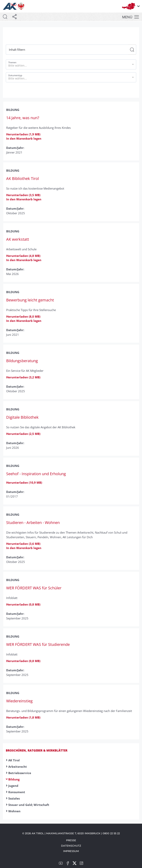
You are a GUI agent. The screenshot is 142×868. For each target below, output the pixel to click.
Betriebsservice (20, 773)
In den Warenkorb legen (24, 138)
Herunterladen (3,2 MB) (23, 377)
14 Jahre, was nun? (23, 118)
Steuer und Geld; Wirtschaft (29, 805)
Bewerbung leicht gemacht (30, 300)
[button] (71, 64)
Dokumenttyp (15, 75)
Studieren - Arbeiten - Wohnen (33, 523)
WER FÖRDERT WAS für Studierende (38, 644)
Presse (71, 840)
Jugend (13, 786)
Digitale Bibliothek (22, 417)
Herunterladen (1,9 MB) (23, 134)
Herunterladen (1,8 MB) (23, 717)
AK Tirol (14, 760)
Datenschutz (71, 846)
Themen (12, 62)
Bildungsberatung (22, 361)
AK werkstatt (18, 239)
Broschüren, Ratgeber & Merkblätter (37, 750)
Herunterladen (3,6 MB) (23, 544)
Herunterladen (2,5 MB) (23, 434)
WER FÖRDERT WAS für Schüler (34, 588)
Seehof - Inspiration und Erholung (36, 474)
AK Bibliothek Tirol (23, 178)
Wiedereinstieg (19, 701)
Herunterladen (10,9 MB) (24, 483)
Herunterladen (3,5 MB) (23, 195)
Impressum (71, 851)
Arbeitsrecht (18, 767)
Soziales (14, 798)
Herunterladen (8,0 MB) (23, 316)
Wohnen (14, 811)
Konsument (17, 792)
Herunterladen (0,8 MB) (23, 604)
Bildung (14, 779)
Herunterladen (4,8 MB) (23, 256)
